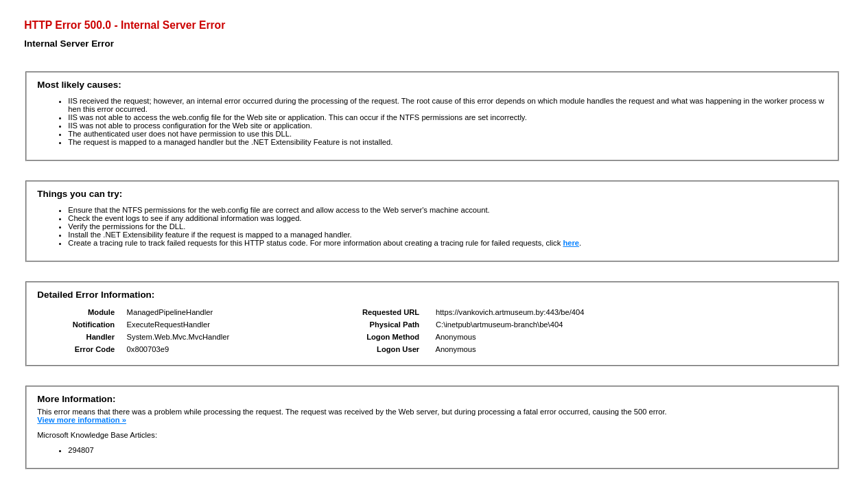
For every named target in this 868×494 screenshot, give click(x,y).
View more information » (82, 420)
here (571, 243)
